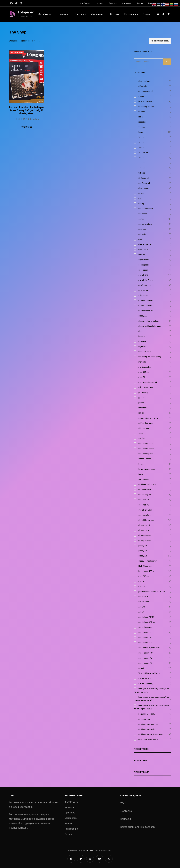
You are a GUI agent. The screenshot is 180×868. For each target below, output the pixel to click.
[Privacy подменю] (152, 14)
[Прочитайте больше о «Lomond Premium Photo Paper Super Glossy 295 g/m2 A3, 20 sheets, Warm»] (27, 127)
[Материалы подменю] (133, 3)
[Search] (167, 62)
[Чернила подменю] (105, 3)
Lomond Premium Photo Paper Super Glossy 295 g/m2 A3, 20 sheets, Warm (27, 111)
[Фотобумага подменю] (92, 3)
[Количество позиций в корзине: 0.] (168, 14)
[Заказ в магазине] (160, 41)
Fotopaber (26, 12)
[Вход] (163, 14)
